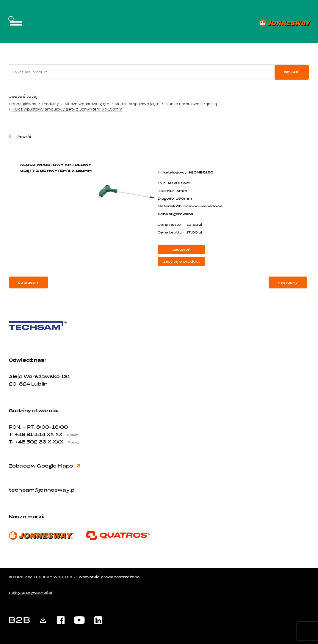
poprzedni (28, 283)
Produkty (51, 104)
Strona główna (23, 104)
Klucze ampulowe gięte (137, 104)
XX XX (64, 435)
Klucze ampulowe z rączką (191, 104)
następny (288, 283)
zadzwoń (182, 250)
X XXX (65, 442)
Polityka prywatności (30, 593)
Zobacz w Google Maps (44, 466)
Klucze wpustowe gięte (87, 104)
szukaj (292, 72)
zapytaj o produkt (182, 262)
